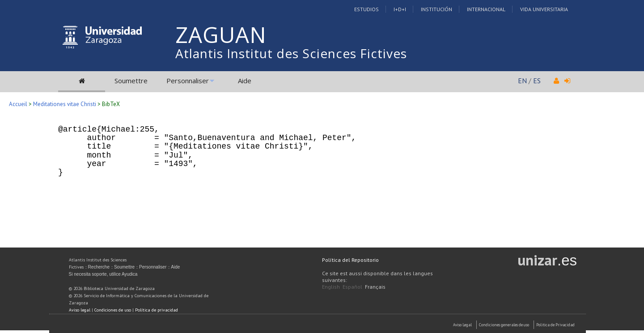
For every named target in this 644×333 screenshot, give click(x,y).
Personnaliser (188, 81)
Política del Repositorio (350, 260)
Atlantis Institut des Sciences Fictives (291, 53)
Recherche (99, 267)
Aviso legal (80, 310)
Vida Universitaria (544, 9)
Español (352, 287)
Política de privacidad (157, 310)
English (331, 287)
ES (537, 81)
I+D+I (400, 9)
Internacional (486, 9)
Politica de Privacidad (555, 325)
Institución (436, 9)
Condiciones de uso (113, 310)
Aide (245, 81)
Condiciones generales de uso (504, 325)
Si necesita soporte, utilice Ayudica (103, 274)
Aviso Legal (462, 325)
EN (522, 81)
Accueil (18, 104)
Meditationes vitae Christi (65, 104)
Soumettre (131, 81)
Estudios (366, 9)
